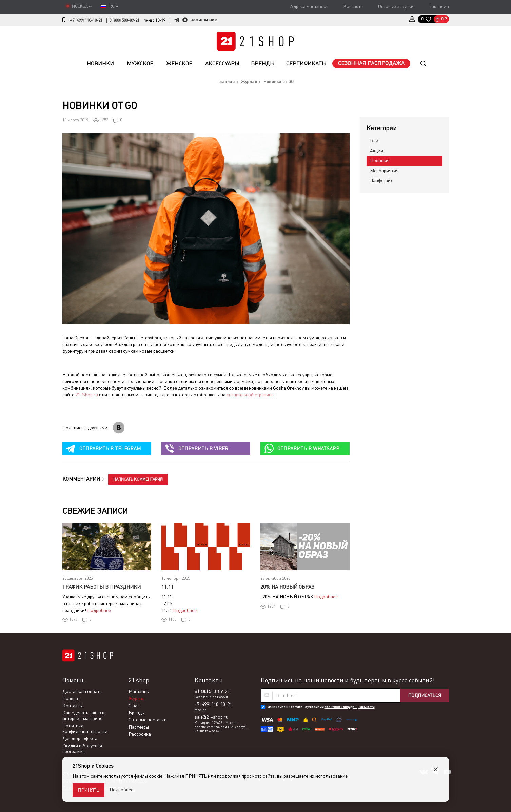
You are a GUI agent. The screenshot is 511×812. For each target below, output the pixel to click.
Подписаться (425, 695)
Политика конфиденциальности (85, 728)
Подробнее (99, 610)
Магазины (139, 691)
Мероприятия (384, 171)
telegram (110, 448)
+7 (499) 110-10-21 (86, 20)
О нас (134, 706)
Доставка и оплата (82, 691)
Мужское (140, 64)
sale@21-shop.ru (211, 717)
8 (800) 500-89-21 (124, 20)
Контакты (353, 6)
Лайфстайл (382, 180)
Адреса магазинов (309, 6)
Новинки (100, 64)
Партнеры (139, 727)
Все (374, 140)
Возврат (71, 698)
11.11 (168, 587)
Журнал (137, 698)
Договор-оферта (80, 738)
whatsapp (308, 448)
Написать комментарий (138, 479)
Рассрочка (140, 734)
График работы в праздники (102, 587)
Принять (89, 790)
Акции (377, 151)
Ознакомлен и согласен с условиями (321, 707)
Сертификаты (306, 64)
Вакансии (439, 6)
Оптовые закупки (396, 6)
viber (203, 448)
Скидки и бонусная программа (82, 748)
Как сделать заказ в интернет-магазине (83, 716)
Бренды (263, 64)
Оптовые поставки (148, 720)
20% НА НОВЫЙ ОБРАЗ (287, 587)
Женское (179, 64)
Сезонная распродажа (371, 63)
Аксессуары (222, 64)
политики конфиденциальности (350, 707)
